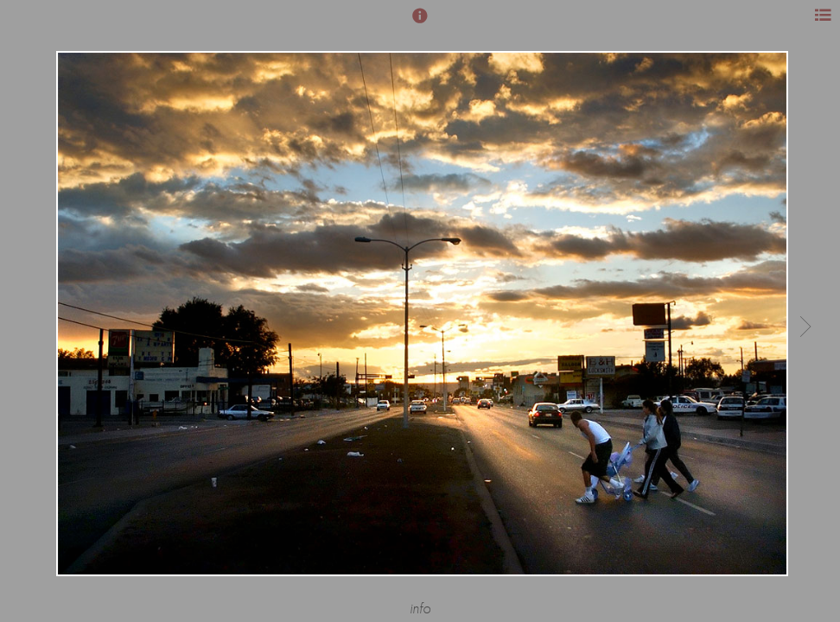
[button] (420, 23)
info (420, 609)
